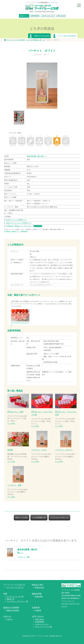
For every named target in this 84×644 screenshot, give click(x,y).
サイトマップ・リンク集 (43, 627)
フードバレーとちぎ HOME (16, 40)
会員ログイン (24, 16)
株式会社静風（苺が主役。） (37, 156)
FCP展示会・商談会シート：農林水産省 (16, 231)
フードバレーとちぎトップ (59, 518)
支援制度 (38, 610)
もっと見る (11, 423)
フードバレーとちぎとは (15, 588)
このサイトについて (48, 16)
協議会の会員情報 (13, 610)
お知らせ (10, 619)
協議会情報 (39, 597)
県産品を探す (40, 588)
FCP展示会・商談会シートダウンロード (24, 226)
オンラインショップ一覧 (15, 597)
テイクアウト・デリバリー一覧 (17, 601)
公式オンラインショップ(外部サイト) (19, 223)
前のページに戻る (22, 518)
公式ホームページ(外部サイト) (16, 220)
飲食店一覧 (10, 599)
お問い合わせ (61, 16)
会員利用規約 (35, 16)
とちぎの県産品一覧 (35, 40)
